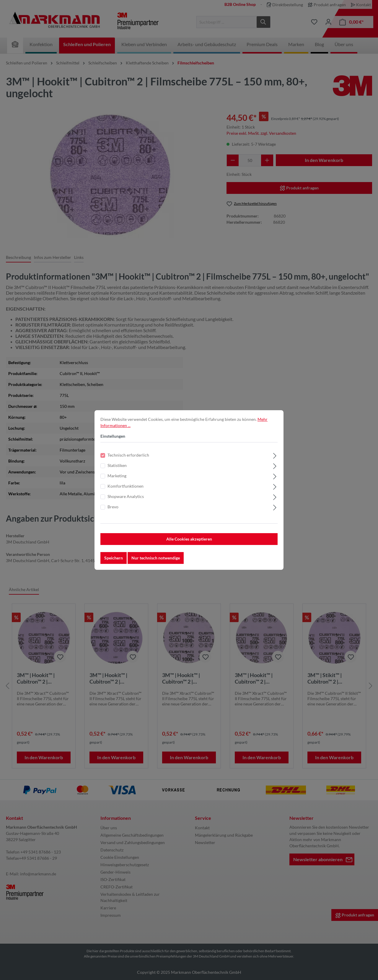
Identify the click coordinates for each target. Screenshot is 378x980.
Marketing (117, 476)
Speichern (114, 558)
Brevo (113, 507)
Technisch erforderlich (128, 456)
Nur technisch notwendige (156, 558)
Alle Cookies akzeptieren (189, 540)
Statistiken (117, 466)
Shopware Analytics (126, 497)
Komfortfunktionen (126, 487)
